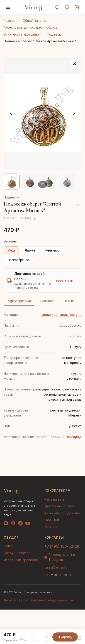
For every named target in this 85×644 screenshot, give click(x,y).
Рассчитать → (66, 281)
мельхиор (50, 315)
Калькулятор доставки (62, 513)
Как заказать (55, 499)
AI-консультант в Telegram (60, 557)
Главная (10, 21)
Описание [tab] (47, 301)
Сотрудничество (17, 553)
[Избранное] (67, 7)
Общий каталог (35, 21)
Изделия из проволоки (22, 560)
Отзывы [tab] (69, 301)
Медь (11, 250)
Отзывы (51, 527)
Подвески (55, 34)
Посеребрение (18, 260)
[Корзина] (77, 7)
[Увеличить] (75, 63)
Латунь (30, 250)
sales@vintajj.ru (56, 567)
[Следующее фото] (74, 113)
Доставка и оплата (59, 506)
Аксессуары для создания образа (31, 27)
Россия (75, 336)
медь (64, 315)
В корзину (65, 637)
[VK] (6, 524)
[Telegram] (20, 524)
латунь (76, 315)
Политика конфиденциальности (52, 600)
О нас (8, 546)
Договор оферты (16, 600)
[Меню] (8, 7)
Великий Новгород (66, 437)
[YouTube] (28, 524)
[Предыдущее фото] (11, 113)
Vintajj (33, 7)
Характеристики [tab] (19, 301)
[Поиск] (57, 7)
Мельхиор (52, 250)
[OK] (13, 524)
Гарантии (52, 520)
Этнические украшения (22, 34)
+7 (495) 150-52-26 (62, 546)
